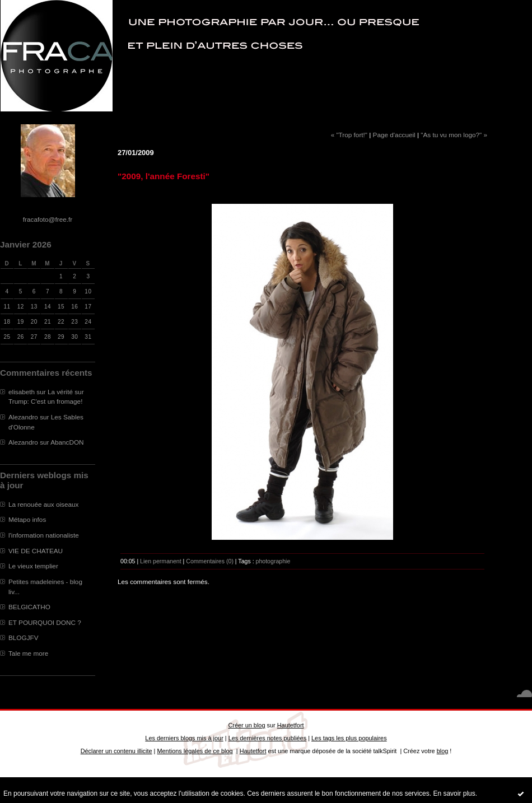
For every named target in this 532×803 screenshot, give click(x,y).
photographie (273, 561)
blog (443, 751)
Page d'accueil (394, 135)
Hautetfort (291, 725)
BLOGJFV (24, 638)
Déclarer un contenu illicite (116, 751)
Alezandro (23, 417)
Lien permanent (161, 561)
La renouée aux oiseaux (43, 504)
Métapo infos (27, 519)
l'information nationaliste (44, 535)
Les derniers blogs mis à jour (184, 738)
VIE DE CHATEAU (36, 551)
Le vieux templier (33, 566)
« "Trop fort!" (349, 135)
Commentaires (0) (210, 561)
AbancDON (67, 442)
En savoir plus (454, 793)
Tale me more (28, 653)
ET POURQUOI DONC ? (45, 622)
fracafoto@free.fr (48, 219)
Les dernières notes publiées (267, 738)
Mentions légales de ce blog (195, 751)
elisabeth (22, 392)
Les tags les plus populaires (349, 738)
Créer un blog (246, 725)
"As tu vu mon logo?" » (454, 135)
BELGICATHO (29, 607)
